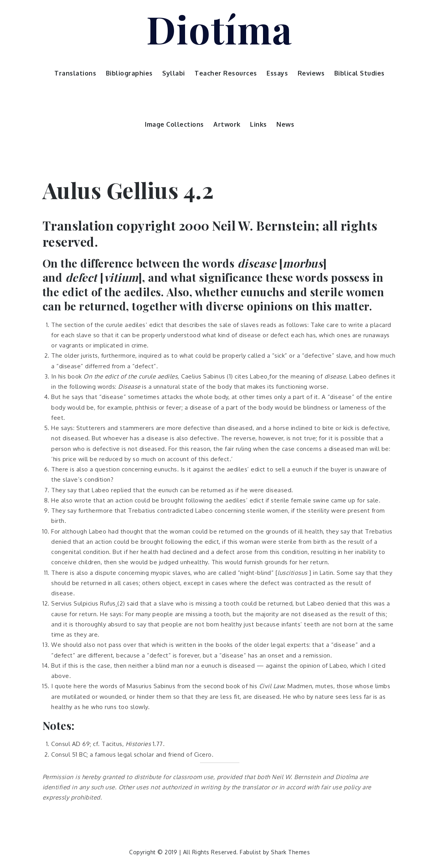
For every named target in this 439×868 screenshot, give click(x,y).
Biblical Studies (359, 73)
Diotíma (219, 29)
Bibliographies (129, 73)
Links (258, 124)
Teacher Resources (226, 73)
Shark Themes (290, 852)
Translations (75, 73)
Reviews (311, 73)
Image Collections (174, 124)
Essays (277, 73)
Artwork (227, 124)
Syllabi (174, 73)
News (285, 124)
